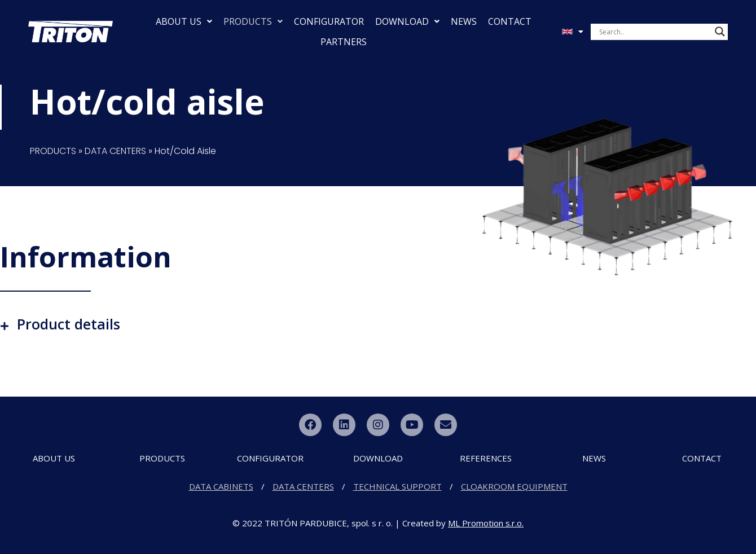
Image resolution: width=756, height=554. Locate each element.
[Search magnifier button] (720, 32)
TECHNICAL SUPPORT (397, 486)
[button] (378, 324)
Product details (69, 324)
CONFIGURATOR (329, 21)
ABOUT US (184, 21)
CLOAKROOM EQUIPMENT (514, 486)
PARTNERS (344, 42)
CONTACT (510, 21)
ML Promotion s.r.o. (486, 523)
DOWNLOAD (407, 21)
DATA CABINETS (221, 486)
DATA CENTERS (115, 151)
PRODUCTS (253, 21)
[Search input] (654, 32)
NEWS (464, 21)
